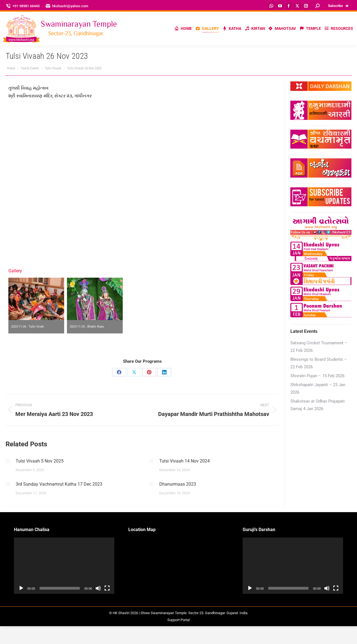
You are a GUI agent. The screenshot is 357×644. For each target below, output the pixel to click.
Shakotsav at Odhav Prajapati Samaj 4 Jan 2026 (318, 405)
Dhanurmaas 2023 (178, 484)
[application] (64, 566)
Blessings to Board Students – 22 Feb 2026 (319, 363)
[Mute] (98, 588)
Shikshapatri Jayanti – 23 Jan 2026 (318, 388)
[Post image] (8, 461)
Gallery (15, 271)
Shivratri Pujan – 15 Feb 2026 (317, 376)
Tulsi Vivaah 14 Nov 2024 (184, 461)
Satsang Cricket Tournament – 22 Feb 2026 (319, 347)
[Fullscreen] (107, 588)
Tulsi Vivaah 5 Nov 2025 (40, 461)
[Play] (21, 588)
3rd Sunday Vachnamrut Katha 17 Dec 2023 (59, 484)
